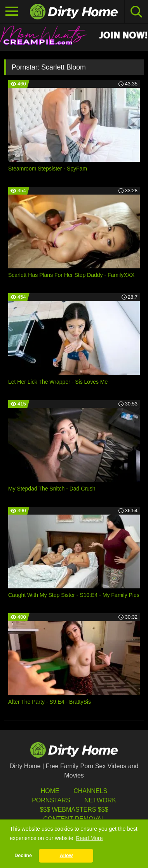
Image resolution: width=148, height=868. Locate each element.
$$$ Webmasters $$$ (74, 810)
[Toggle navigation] (12, 12)
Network (100, 800)
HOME (50, 791)
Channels (90, 791)
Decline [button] (23, 856)
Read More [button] (89, 838)
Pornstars (51, 800)
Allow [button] (66, 856)
